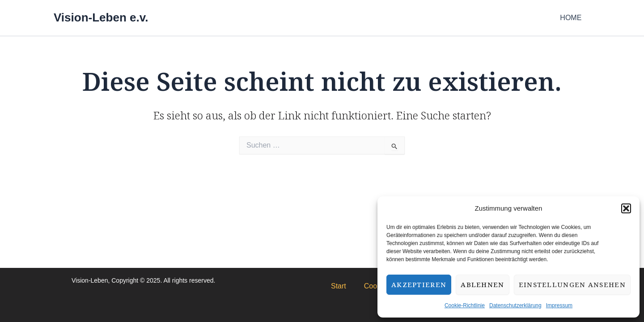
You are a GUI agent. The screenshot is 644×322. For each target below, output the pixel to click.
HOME (572, 18)
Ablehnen (482, 284)
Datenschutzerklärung (515, 305)
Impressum (559, 305)
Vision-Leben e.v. (101, 17)
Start (339, 286)
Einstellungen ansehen (572, 284)
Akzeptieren (419, 284)
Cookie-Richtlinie (465, 305)
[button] (626, 208)
